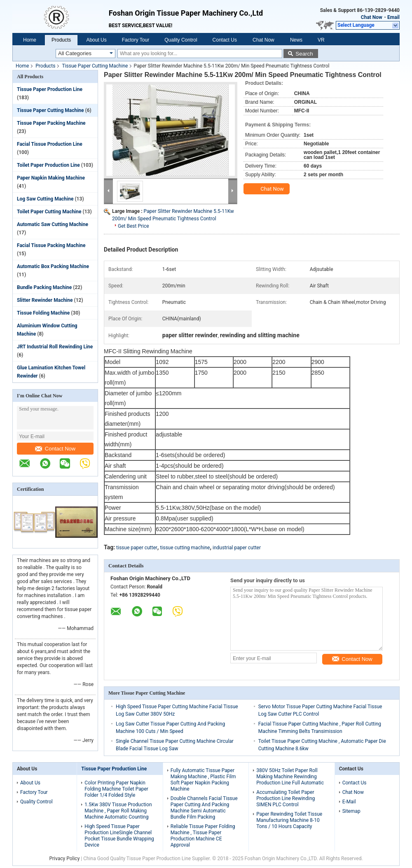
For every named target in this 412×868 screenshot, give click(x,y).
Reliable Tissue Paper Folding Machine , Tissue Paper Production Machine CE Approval (203, 836)
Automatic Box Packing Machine (53, 266)
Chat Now (372, 17)
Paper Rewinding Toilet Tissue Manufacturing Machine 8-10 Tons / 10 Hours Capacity (289, 820)
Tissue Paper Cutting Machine (95, 66)
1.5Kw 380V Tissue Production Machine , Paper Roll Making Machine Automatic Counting (118, 811)
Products (61, 40)
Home (30, 40)
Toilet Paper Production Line (48, 165)
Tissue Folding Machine (43, 313)
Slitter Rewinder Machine (45, 300)
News (296, 40)
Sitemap (351, 811)
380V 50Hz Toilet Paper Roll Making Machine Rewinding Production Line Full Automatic (290, 777)
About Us (96, 40)
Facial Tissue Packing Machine (51, 245)
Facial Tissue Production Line (50, 144)
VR (321, 40)
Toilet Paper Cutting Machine (49, 212)
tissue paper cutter (137, 548)
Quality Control (181, 40)
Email (393, 17)
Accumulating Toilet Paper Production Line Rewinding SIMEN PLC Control (286, 798)
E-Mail (349, 802)
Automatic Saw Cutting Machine (53, 224)
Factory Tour (136, 40)
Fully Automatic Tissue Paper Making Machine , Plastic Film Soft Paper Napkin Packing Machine (203, 780)
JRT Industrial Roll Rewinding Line (55, 347)
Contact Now (55, 449)
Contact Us (225, 40)
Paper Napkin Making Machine (51, 178)
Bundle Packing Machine (44, 287)
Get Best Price (133, 226)
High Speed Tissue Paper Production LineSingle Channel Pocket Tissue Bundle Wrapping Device (119, 836)
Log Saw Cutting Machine (45, 199)
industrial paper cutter (237, 548)
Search (304, 54)
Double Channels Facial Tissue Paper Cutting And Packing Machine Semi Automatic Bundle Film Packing (204, 808)
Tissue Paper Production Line (50, 89)
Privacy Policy (64, 859)
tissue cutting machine (185, 548)
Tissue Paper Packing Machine (51, 123)
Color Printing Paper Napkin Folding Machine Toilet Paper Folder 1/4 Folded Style (116, 789)
